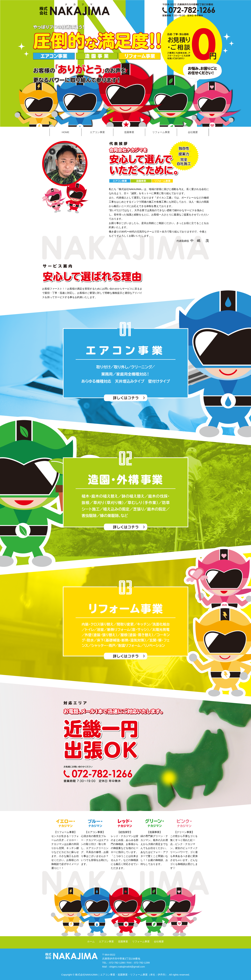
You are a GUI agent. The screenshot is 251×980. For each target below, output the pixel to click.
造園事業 (129, 132)
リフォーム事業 (161, 132)
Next (247, 63)
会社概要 (193, 132)
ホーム (91, 941)
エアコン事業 (97, 132)
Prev (4, 63)
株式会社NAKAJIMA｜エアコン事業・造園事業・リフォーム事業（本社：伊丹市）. (122, 975)
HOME (66, 132)
